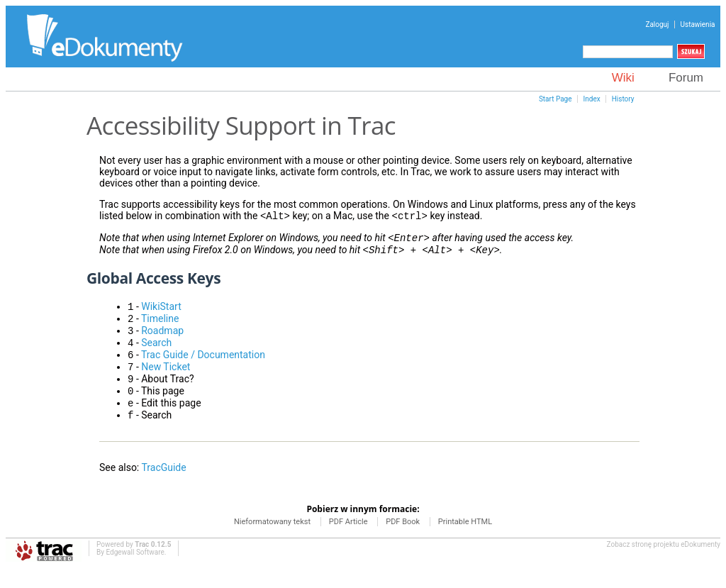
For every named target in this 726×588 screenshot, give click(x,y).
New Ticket (166, 379)
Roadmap (162, 339)
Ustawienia (698, 24)
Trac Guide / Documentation (203, 366)
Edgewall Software (135, 571)
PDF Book (404, 540)
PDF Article (349, 540)
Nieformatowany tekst (273, 540)
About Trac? (167, 393)
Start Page (555, 99)
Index (592, 99)
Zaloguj (657, 24)
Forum (686, 78)
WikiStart (161, 312)
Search (156, 353)
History (623, 99)
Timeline (160, 326)
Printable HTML (465, 540)
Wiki (623, 78)
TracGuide (163, 486)
